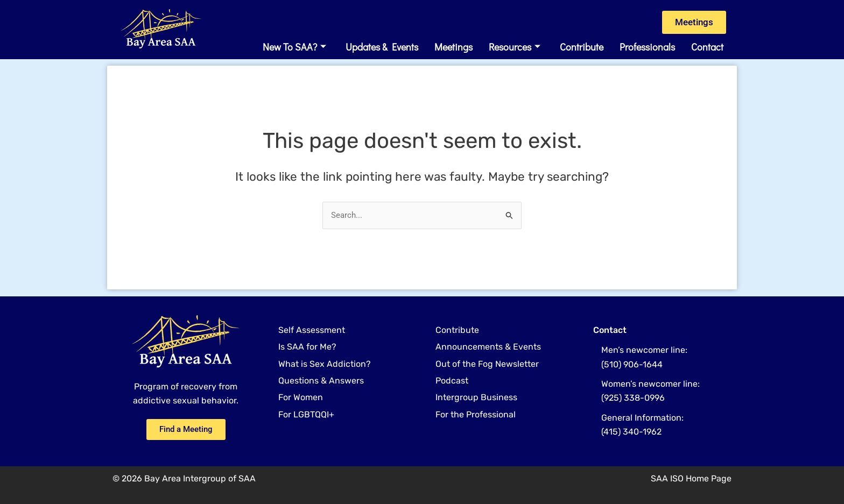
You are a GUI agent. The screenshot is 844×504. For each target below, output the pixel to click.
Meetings (453, 47)
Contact (707, 47)
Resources (515, 47)
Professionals (647, 47)
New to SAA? (294, 47)
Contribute (582, 47)
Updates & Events (382, 47)
